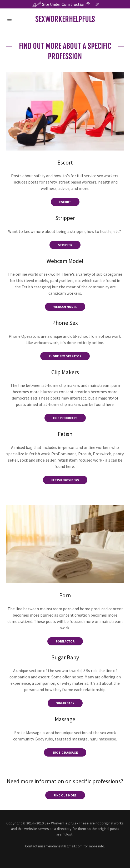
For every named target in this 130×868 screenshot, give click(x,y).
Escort (65, 202)
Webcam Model (65, 307)
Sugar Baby (65, 703)
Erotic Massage (65, 752)
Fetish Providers (65, 480)
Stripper (65, 245)
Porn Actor (65, 641)
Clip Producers (65, 418)
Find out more (65, 795)
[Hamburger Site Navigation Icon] (14, 19)
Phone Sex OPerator (65, 356)
